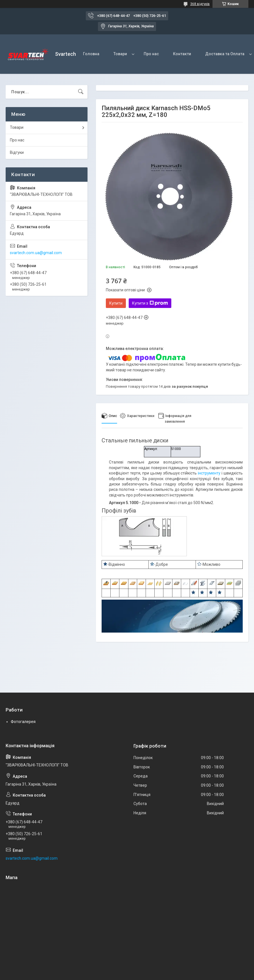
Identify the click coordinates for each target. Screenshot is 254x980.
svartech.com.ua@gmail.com (36, 253)
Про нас (151, 54)
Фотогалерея (23, 722)
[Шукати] (81, 92)
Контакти (182, 54)
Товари (120, 54)
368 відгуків (200, 4)
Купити (116, 303)
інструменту (209, 473)
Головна (91, 54)
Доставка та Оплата (225, 54)
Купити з (150, 303)
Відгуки (17, 152)
